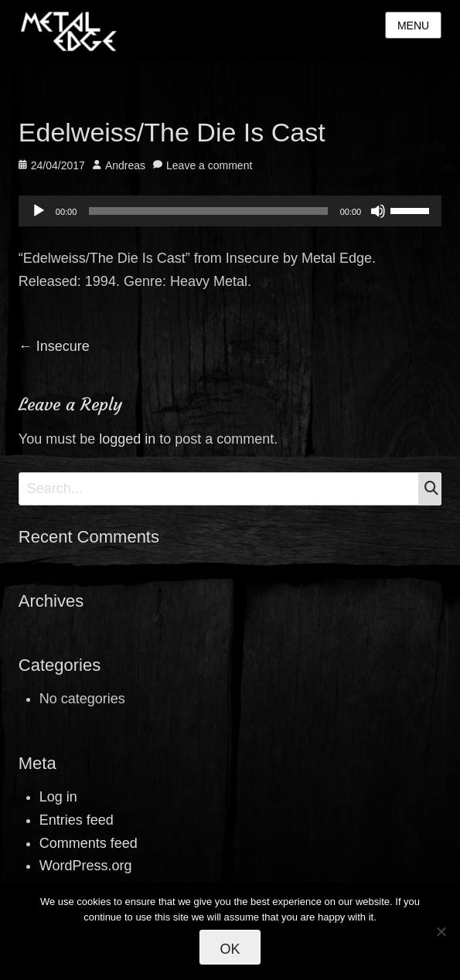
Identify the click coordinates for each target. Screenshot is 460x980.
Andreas (125, 165)
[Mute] (378, 211)
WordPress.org (86, 866)
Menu (413, 26)
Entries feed (77, 820)
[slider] (208, 211)
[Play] (39, 211)
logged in (127, 439)
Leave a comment (209, 165)
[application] (230, 211)
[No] (441, 931)
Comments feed (89, 843)
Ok (230, 949)
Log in (58, 797)
